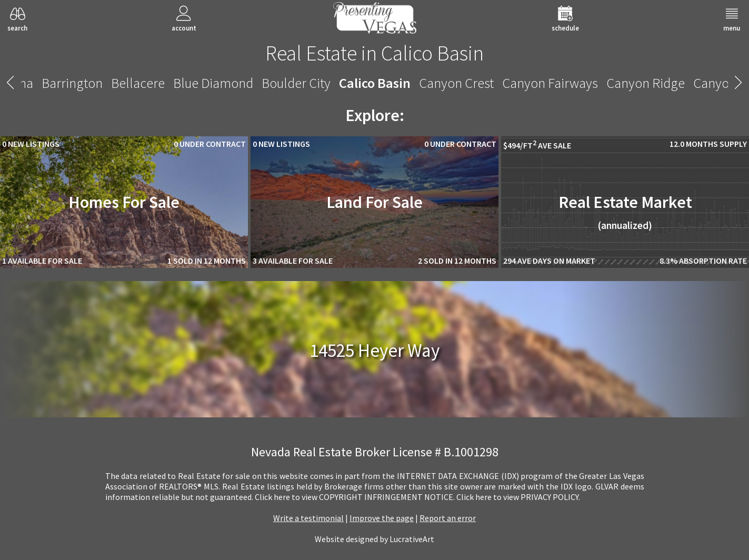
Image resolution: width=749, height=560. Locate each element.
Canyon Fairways (550, 83)
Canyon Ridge (646, 83)
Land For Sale (374, 202)
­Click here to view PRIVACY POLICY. (518, 497)
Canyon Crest (456, 83)
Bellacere (138, 83)
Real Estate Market (625, 212)
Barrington (72, 83)
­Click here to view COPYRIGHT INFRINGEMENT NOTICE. (355, 497)
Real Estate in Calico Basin (374, 53)
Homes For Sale (124, 202)
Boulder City (296, 83)
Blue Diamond (213, 83)
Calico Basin (375, 83)
